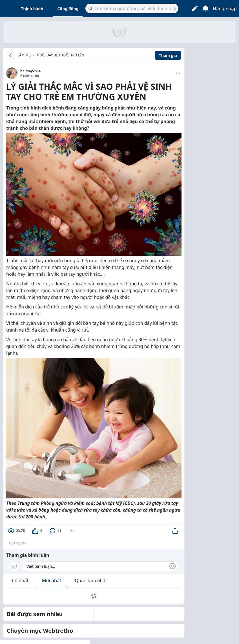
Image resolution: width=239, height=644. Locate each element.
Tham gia (168, 55)
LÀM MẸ (24, 55)
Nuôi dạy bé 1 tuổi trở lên (61, 55)
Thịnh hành (32, 9)
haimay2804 (30, 71)
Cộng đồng (68, 9)
